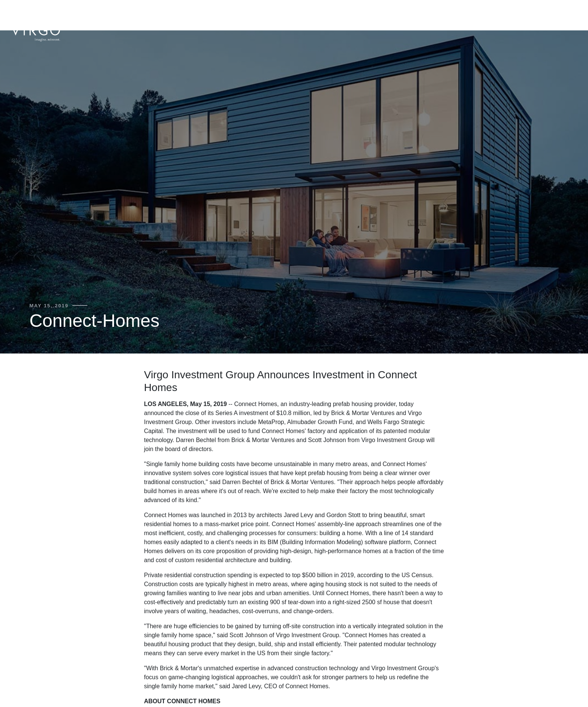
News (568, 16)
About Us (399, 16)
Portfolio (501, 16)
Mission (539, 16)
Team (468, 16)
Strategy (437, 16)
